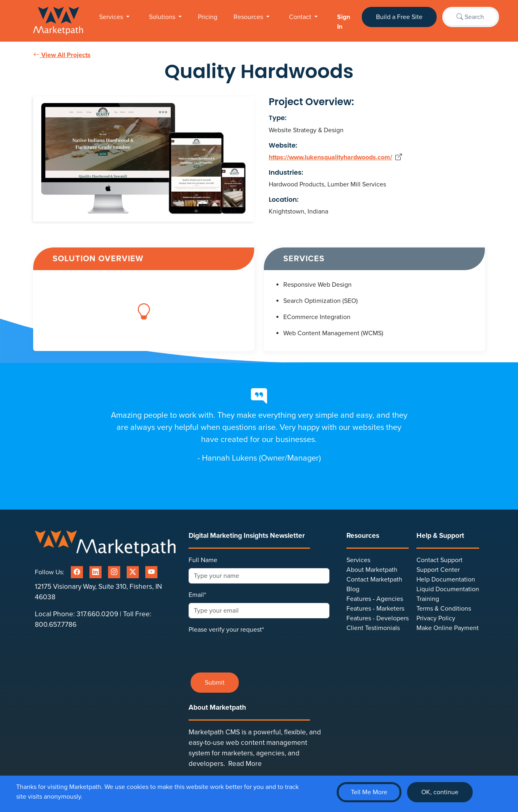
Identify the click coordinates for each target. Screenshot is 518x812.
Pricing (208, 17)
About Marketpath (372, 570)
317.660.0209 (97, 614)
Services (112, 17)
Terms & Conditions (444, 609)
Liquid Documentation (448, 589)
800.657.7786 (56, 625)
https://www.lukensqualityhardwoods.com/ (330, 157)
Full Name (203, 560)
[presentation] (250, 650)
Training (428, 599)
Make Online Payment (448, 628)
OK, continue (440, 792)
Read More (245, 764)
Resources (249, 17)
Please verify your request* (226, 630)
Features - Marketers (375, 609)
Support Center (438, 570)
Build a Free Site (399, 17)
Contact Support (439, 560)
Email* (197, 595)
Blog (353, 589)
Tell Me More (369, 792)
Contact (301, 17)
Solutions (163, 17)
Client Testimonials (373, 628)
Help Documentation (446, 579)
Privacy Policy (436, 618)
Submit (215, 683)
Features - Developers (378, 618)
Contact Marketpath (374, 579)
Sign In (344, 22)
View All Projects (62, 55)
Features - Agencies (375, 599)
